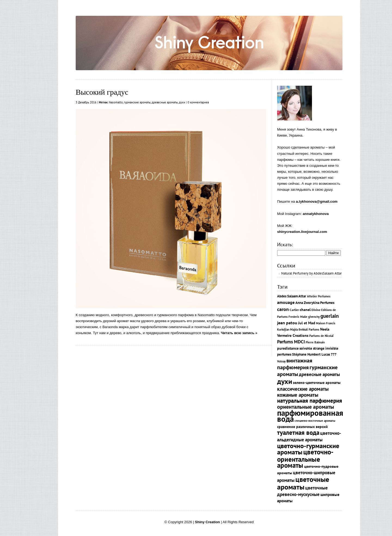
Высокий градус (102, 92)
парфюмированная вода (310, 416)
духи (182, 102)
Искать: (285, 244)
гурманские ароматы (137, 102)
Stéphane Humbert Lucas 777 (314, 354)
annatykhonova (316, 214)
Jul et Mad (307, 323)
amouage (286, 302)
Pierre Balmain (315, 342)
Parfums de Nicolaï (321, 336)
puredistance (288, 348)
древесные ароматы (165, 102)
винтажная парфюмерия (295, 364)
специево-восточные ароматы (315, 421)
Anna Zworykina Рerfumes (315, 303)
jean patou (287, 323)
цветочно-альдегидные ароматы (309, 436)
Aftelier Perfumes (319, 296)
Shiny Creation (207, 522)
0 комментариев (198, 102)
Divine (316, 310)
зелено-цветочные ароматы (317, 383)
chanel (305, 309)
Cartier (294, 310)
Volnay (281, 361)
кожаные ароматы (298, 395)
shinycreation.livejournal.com (302, 232)
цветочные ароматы (303, 483)
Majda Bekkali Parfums (305, 329)
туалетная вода (298, 432)
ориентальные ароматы (306, 407)
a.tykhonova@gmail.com (317, 201)
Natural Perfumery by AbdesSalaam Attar (311, 273)
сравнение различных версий (302, 426)
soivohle (306, 348)
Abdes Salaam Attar (292, 296)
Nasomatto (116, 102)
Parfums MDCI (291, 342)
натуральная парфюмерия (310, 401)
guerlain (330, 316)
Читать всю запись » (239, 333)
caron (283, 309)
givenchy (314, 317)
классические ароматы (303, 389)
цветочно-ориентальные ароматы (305, 458)
